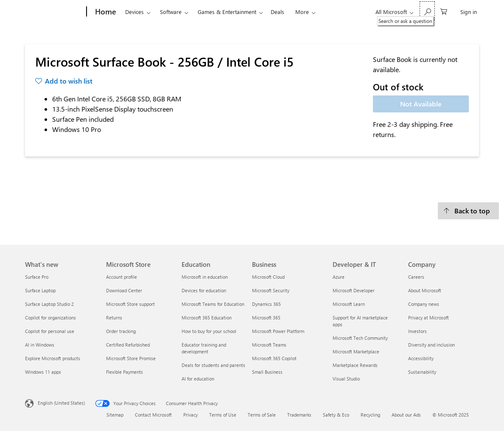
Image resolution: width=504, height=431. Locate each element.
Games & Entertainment (227, 12)
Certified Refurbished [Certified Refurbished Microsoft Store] (128, 345)
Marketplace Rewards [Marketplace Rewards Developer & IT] (355, 365)
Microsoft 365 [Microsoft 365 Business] (266, 318)
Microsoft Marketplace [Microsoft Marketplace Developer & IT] (356, 351)
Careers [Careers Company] (416, 277)
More (302, 12)
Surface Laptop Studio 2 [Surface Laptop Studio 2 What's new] (49, 304)
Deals (277, 12)
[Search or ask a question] (427, 11)
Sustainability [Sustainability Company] (422, 372)
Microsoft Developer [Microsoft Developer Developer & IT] (354, 290)
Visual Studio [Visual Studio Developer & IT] (346, 379)
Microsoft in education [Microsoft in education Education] (205, 277)
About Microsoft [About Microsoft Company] (425, 290)
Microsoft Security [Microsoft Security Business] (271, 290)
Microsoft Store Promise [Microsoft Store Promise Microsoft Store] (131, 358)
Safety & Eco (336, 415)
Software (171, 12)
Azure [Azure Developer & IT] (339, 277)
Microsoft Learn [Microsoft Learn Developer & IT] (349, 304)
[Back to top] (468, 211)
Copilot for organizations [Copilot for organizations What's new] (50, 318)
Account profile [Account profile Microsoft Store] (122, 277)
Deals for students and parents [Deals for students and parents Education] (213, 365)
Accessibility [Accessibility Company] (421, 358)
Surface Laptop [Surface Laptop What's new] (40, 290)
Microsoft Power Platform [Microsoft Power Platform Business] (278, 331)
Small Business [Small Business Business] (267, 372)
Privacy (190, 415)
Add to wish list (69, 81)
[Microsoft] (54, 12)
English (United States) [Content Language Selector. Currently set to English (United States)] (61, 403)
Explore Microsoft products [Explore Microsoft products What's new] (53, 358)
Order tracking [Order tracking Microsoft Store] (121, 331)
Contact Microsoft (153, 415)
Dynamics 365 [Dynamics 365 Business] (266, 304)
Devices (134, 12)
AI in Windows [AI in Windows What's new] (40, 345)
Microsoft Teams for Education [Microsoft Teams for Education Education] (213, 304)
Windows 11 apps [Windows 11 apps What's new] (43, 372)
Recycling (370, 415)
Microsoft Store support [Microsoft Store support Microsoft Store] (130, 304)
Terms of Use (223, 415)
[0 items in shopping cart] (444, 11)
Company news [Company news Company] (424, 304)
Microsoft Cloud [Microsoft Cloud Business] (268, 277)
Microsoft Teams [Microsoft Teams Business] (269, 345)
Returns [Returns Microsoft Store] (114, 318)
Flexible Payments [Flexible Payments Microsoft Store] (125, 372)
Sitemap (115, 415)
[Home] (105, 12)
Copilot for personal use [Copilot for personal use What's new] (50, 331)
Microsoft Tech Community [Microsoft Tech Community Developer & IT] (360, 338)
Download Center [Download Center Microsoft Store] (124, 290)
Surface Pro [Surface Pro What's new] (37, 277)
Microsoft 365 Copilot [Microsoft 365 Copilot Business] (274, 358)
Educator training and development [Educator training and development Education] (204, 348)
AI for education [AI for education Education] (198, 379)
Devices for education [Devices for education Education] (204, 290)
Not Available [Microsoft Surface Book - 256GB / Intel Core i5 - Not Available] (421, 104)
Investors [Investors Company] (417, 331)
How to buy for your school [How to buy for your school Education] (209, 331)
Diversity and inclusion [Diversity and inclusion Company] (431, 345)
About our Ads (406, 415)
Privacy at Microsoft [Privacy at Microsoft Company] (428, 318)
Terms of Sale (262, 415)
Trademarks (299, 415)
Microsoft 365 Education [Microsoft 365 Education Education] (207, 318)
